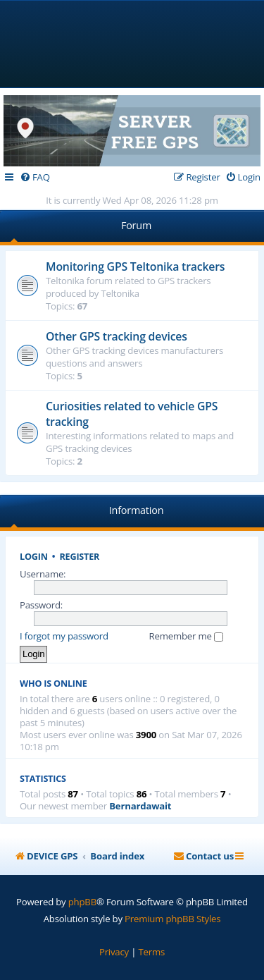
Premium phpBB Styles (172, 919)
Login (34, 557)
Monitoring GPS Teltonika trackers (135, 267)
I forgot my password (64, 636)
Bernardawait (140, 806)
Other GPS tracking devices (117, 336)
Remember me (186, 636)
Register (80, 557)
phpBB (82, 902)
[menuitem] (35, 177)
